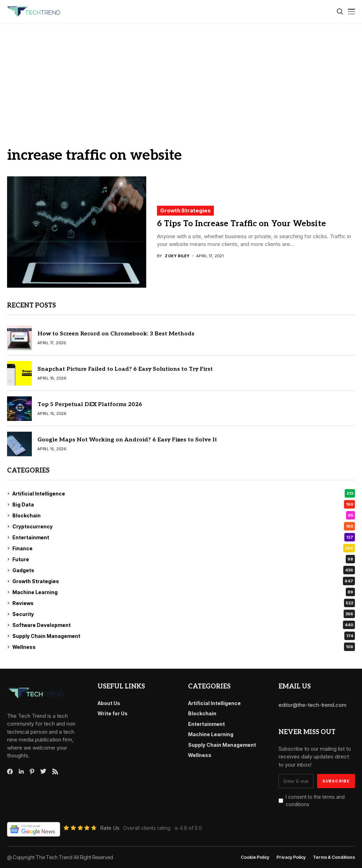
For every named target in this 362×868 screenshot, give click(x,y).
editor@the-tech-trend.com (313, 705)
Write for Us (113, 713)
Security (184, 614)
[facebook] (10, 772)
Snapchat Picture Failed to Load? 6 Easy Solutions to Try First (125, 369)
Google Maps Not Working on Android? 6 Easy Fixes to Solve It (127, 440)
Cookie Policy (255, 857)
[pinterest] (32, 772)
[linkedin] (21, 772)
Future (184, 559)
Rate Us (110, 828)
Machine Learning (184, 592)
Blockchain (184, 515)
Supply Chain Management (184, 636)
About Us (109, 703)
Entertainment (184, 537)
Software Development (184, 625)
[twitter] (43, 772)
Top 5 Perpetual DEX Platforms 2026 (90, 404)
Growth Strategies (185, 210)
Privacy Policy (291, 857)
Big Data (184, 504)
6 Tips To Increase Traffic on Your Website (241, 224)
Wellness (184, 647)
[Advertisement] (181, 76)
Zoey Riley (177, 256)
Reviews (184, 603)
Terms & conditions (334, 857)
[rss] (55, 772)
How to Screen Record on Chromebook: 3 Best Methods (116, 334)
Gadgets (184, 570)
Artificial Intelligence (184, 493)
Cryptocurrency (184, 526)
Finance (184, 548)
